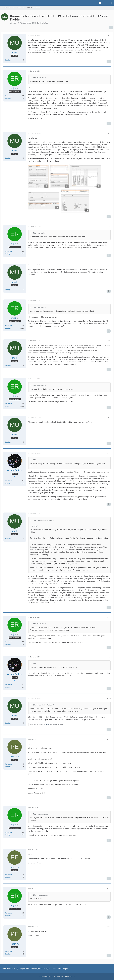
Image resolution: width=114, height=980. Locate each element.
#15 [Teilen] (109, 739)
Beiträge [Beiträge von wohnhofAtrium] (8, 483)
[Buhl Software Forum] (1, 3)
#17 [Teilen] (109, 850)
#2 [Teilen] (109, 71)
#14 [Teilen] (109, 698)
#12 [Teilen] (109, 617)
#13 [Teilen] (109, 657)
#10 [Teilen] (109, 453)
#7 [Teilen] (109, 341)
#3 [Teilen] (109, 133)
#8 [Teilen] (109, 379)
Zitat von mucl (38, 78)
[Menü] (111, 3)
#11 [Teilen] (109, 514)
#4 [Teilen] (109, 226)
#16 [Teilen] (109, 807)
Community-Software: (57, 977)
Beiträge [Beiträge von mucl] (8, 60)
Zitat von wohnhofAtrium (43, 520)
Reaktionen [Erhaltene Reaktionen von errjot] (9, 96)
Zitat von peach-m (40, 814)
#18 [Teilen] (109, 888)
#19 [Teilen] (109, 927)
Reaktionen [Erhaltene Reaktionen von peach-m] (9, 764)
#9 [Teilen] (109, 417)
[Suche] (100, 3)
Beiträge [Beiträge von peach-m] (8, 767)
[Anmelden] (106, 3)
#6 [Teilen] (109, 301)
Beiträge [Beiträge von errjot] (8, 98)
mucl (14, 23)
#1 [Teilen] (109, 35)
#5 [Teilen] (109, 265)
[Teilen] (111, 28)
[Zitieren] (109, 62)
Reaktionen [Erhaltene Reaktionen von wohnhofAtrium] (9, 481)
